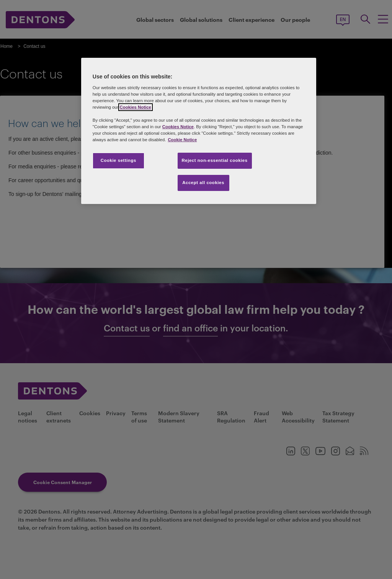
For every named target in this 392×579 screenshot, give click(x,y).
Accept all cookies (203, 183)
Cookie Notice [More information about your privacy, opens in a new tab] (182, 140)
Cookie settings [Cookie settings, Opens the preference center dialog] (118, 160)
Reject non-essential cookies (215, 160)
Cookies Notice (136, 107)
